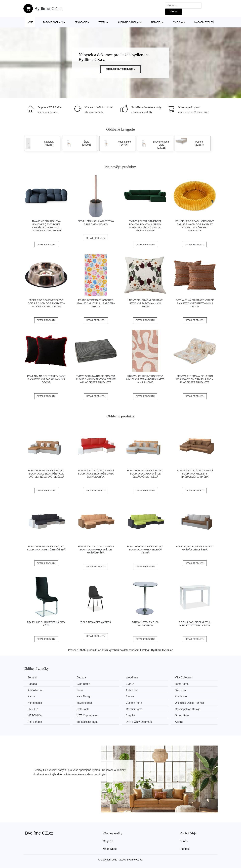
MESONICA (35, 715)
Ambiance (183, 696)
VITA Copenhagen (88, 715)
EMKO (131, 684)
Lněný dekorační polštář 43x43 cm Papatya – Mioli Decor (145, 303)
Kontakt (185, 849)
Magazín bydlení (204, 22)
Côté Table (84, 709)
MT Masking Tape (88, 722)
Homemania (35, 703)
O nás (184, 841)
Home (30, 22)
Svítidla (178, 22)
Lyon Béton (84, 684)
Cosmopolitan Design (190, 709)
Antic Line (133, 690)
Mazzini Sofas (136, 709)
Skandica (183, 690)
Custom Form (135, 703)
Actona (181, 722)
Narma (32, 696)
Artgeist (132, 715)
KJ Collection (35, 690)
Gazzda (82, 678)
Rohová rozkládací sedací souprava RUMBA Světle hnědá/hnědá (96, 550)
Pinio (81, 690)
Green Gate (184, 715)
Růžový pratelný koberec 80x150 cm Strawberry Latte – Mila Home (145, 379)
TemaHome (184, 684)
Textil (102, 22)
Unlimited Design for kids (192, 703)
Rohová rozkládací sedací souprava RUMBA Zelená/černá (145, 550)
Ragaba (32, 684)
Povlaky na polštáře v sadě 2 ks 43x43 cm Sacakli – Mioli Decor (46, 379)
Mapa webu (110, 849)
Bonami (32, 678)
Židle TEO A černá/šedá (96, 622)
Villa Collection (186, 678)
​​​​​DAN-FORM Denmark (140, 722)
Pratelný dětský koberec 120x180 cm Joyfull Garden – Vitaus (96, 303)
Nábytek (156, 22)
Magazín (108, 841)
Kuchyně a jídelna (129, 22)
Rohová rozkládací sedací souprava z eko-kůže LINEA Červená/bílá (96, 474)
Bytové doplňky (53, 22)
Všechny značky (112, 833)
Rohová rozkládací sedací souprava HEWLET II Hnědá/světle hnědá (195, 474)
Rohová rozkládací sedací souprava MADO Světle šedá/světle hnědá (145, 474)
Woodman (133, 678)
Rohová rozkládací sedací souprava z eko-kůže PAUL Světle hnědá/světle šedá (46, 474)
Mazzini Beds (85, 703)
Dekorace (81, 22)
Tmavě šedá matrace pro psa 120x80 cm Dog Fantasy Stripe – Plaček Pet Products (96, 379)
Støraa (131, 696)
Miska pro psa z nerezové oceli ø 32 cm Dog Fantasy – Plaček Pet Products (46, 303)
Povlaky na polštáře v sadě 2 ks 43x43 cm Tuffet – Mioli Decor (195, 303)
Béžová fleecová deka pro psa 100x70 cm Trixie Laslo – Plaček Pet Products (195, 379)
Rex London (35, 722)
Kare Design (85, 696)
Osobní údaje (188, 833)
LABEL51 (33, 709)
